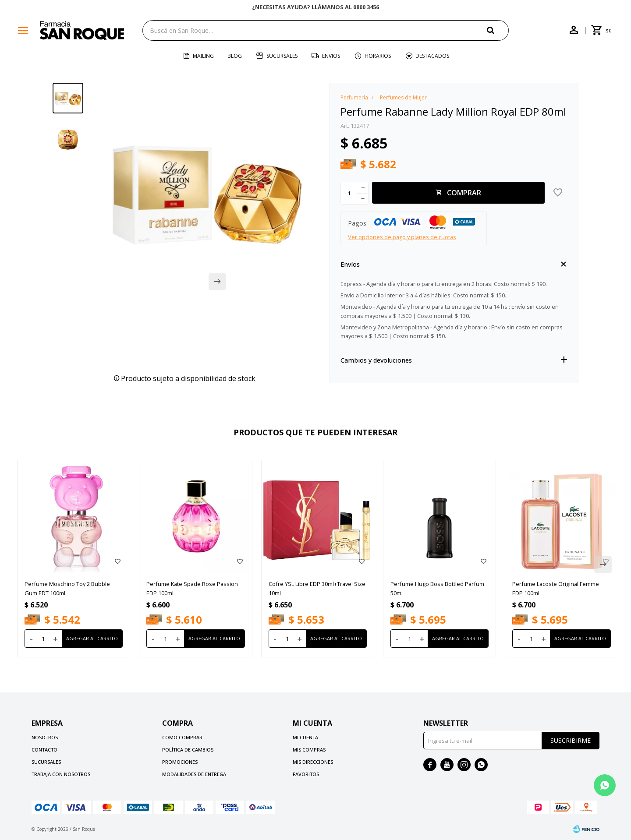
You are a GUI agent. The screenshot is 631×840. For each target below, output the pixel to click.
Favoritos (306, 774)
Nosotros (45, 737)
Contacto (44, 750)
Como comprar (182, 737)
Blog (235, 56)
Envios (331, 56)
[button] (498, 30)
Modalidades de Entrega (194, 774)
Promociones (180, 762)
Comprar (464, 193)
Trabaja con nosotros (61, 774)
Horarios (378, 56)
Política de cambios (188, 750)
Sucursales (282, 56)
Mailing (203, 56)
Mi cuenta (305, 737)
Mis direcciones (313, 762)
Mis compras (309, 750)
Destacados (432, 56)
